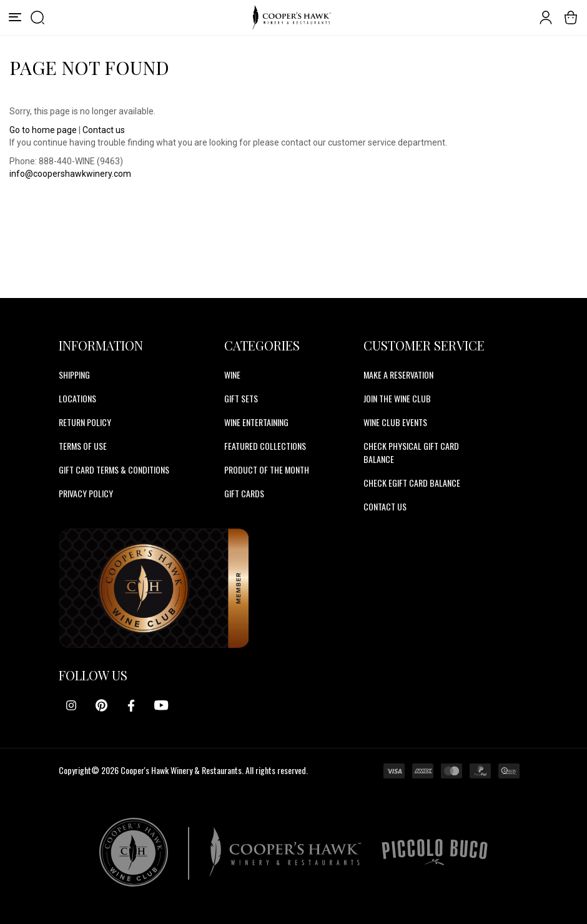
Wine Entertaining (256, 422)
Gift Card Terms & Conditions (114, 469)
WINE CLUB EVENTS (395, 422)
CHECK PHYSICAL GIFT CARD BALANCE (411, 452)
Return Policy (85, 422)
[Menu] (15, 17)
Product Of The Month (267, 469)
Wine (232, 375)
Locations (77, 398)
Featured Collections (265, 446)
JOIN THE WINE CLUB (397, 398)
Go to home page (43, 130)
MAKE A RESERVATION (398, 375)
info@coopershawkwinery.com (70, 174)
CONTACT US (385, 506)
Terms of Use (83, 446)
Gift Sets (241, 398)
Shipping (74, 375)
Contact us (104, 130)
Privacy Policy (86, 493)
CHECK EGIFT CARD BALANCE (412, 483)
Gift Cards (244, 493)
